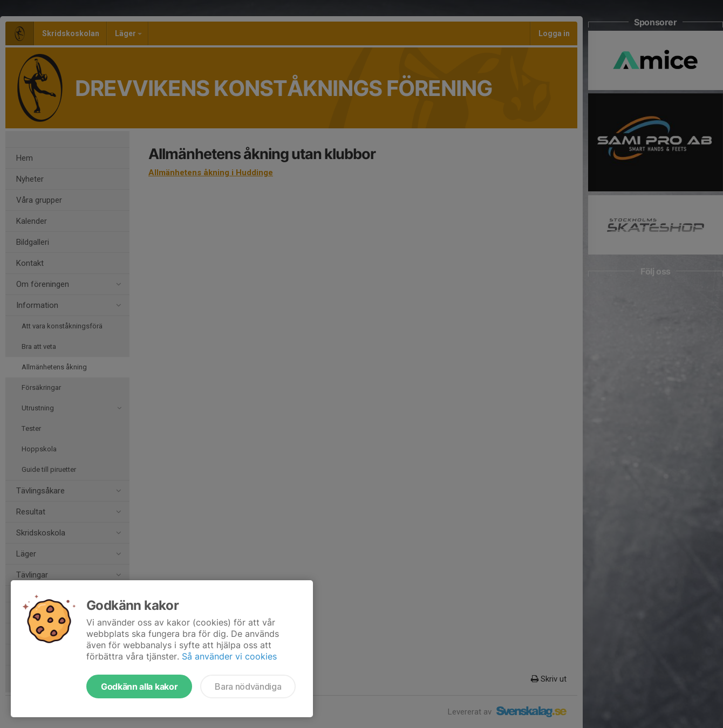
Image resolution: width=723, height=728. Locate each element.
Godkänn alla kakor (139, 686)
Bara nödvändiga (248, 686)
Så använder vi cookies (229, 656)
